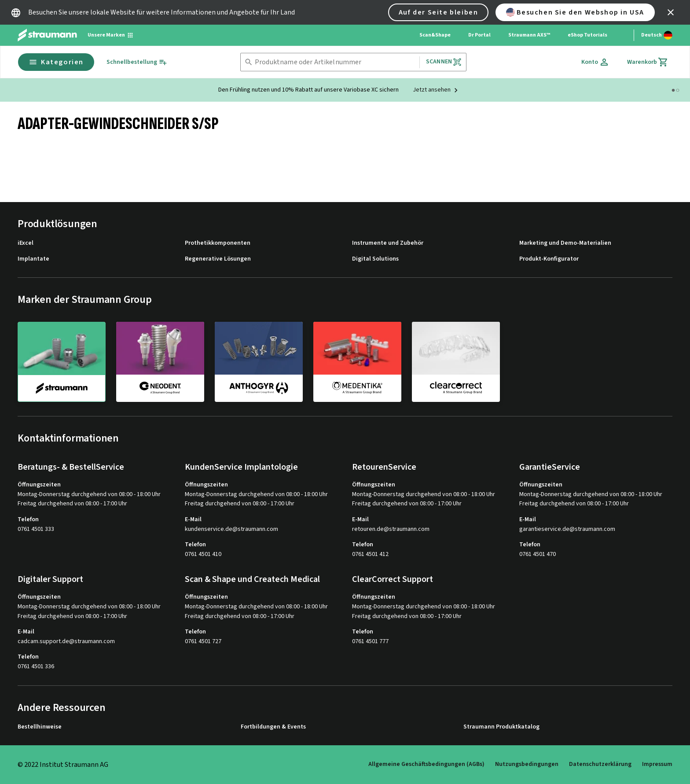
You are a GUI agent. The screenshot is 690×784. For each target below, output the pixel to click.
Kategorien (56, 62)
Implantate (33, 259)
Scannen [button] (444, 62)
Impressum (657, 764)
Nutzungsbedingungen (527, 764)
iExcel (26, 243)
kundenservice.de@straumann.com (231, 529)
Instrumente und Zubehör (388, 243)
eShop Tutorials (587, 35)
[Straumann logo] (47, 35)
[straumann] (62, 362)
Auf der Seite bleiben (439, 12)
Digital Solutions (375, 259)
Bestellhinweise (40, 727)
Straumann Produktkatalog (501, 727)
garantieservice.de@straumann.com (567, 529)
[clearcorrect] (456, 361)
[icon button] (671, 12)
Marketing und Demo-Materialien (565, 243)
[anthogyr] (259, 361)
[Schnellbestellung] (137, 62)
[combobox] (335, 62)
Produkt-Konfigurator (549, 259)
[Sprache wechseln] (657, 35)
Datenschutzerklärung (600, 764)
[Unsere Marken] (111, 35)
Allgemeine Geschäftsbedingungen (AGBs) (426, 764)
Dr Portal (479, 35)
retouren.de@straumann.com (391, 529)
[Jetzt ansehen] (437, 90)
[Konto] (595, 62)
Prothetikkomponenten (218, 243)
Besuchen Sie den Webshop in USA (575, 12)
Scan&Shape (435, 35)
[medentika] (357, 361)
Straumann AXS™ (529, 35)
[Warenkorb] (648, 62)
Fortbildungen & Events (273, 727)
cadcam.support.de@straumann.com (66, 642)
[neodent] (160, 361)
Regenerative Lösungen (218, 259)
